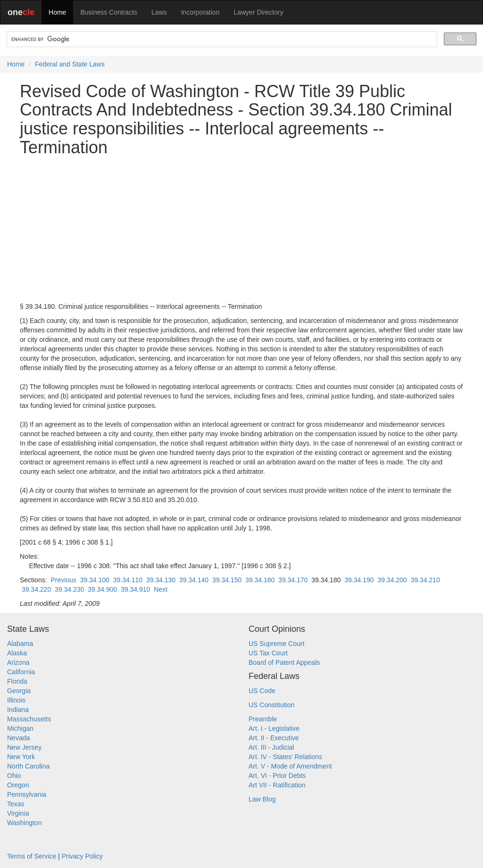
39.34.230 (69, 589)
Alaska (17, 653)
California (21, 672)
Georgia (19, 691)
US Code (262, 691)
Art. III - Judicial (271, 747)
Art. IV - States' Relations (285, 757)
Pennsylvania (27, 794)
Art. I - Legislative (274, 728)
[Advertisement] (241, 229)
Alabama (20, 644)
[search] (221, 39)
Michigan (20, 728)
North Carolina (28, 766)
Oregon (18, 785)
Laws (159, 12)
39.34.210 (425, 580)
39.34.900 (102, 589)
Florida (17, 681)
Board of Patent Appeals (284, 662)
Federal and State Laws (70, 64)
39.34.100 (95, 580)
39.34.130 (161, 580)
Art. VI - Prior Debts (277, 776)
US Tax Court (268, 653)
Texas (16, 804)
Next (161, 589)
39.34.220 (36, 589)
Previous (63, 580)
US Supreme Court (276, 644)
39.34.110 (128, 580)
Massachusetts (29, 719)
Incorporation (200, 12)
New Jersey (24, 747)
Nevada (18, 738)
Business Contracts (109, 12)
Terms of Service (32, 856)
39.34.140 (194, 580)
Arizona (18, 662)
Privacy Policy (82, 856)
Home (57, 12)
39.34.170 (293, 580)
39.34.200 (392, 580)
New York (21, 757)
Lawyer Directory (258, 12)
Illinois (16, 700)
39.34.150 (227, 580)
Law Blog (262, 799)
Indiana (18, 710)
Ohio (14, 776)
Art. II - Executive (274, 738)
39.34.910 (135, 589)
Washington (24, 823)
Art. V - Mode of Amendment (290, 766)
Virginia (18, 813)
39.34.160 (260, 580)
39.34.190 (359, 580)
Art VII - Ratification (277, 785)
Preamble (263, 719)
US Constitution (271, 705)
